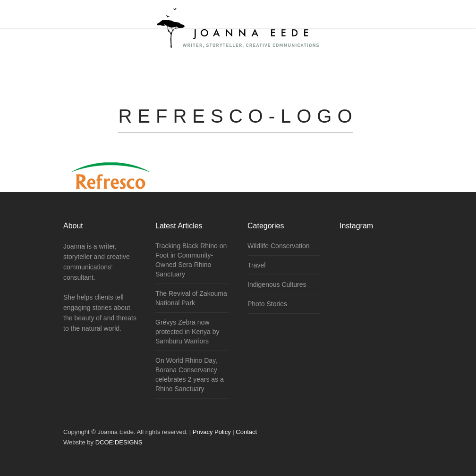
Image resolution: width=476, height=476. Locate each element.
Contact (246, 432)
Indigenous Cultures (277, 284)
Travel (256, 265)
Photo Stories (267, 304)
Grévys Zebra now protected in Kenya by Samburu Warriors (187, 332)
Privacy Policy (212, 432)
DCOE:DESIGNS (119, 442)
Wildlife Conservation (279, 246)
